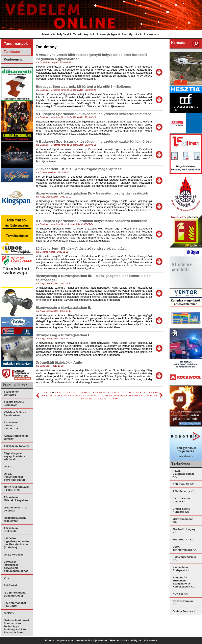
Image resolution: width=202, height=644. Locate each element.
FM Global (10, 585)
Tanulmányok (83, 34)
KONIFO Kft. (180, 594)
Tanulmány (12, 52)
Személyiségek (107, 34)
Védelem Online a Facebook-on (15, 414)
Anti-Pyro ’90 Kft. (183, 484)
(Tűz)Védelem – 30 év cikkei (16, 509)
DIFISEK (9, 613)
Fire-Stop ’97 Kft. (183, 540)
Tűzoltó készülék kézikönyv (15, 403)
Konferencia (13, 59)
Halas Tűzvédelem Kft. (184, 559)
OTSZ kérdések (14, 555)
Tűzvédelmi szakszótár (11, 530)
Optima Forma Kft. (184, 611)
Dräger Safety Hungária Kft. (181, 510)
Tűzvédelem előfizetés (11, 393)
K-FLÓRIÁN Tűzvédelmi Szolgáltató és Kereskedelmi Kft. (184, 582)
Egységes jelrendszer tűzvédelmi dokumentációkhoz (16, 566)
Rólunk (49, 640)
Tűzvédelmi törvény (16, 446)
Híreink (47, 34)
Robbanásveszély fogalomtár (15, 519)
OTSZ (7, 467)
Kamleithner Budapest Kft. (181, 569)
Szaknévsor (151, 34)
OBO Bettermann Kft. (183, 603)
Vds (6, 578)
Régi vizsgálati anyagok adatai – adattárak (15, 456)
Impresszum (65, 640)
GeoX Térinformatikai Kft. (185, 548)
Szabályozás (130, 34)
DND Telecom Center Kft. (181, 500)
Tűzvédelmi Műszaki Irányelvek (16, 499)
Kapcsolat (151, 640)
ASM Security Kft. (184, 491)
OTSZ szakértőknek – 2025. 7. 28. (16, 489)
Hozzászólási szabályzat (125, 640)
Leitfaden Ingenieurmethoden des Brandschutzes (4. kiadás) (16, 543)
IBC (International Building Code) (15, 594)
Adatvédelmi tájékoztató (92, 640)
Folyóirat (63, 34)
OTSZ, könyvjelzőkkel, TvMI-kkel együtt (14, 477)
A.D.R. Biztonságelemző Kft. (184, 474)
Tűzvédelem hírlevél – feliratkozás (11, 425)
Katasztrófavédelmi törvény (16, 437)
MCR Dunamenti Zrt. (183, 521)
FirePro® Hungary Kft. (184, 531)
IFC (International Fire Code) (15, 604)
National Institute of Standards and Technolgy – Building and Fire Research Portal (16, 626)
